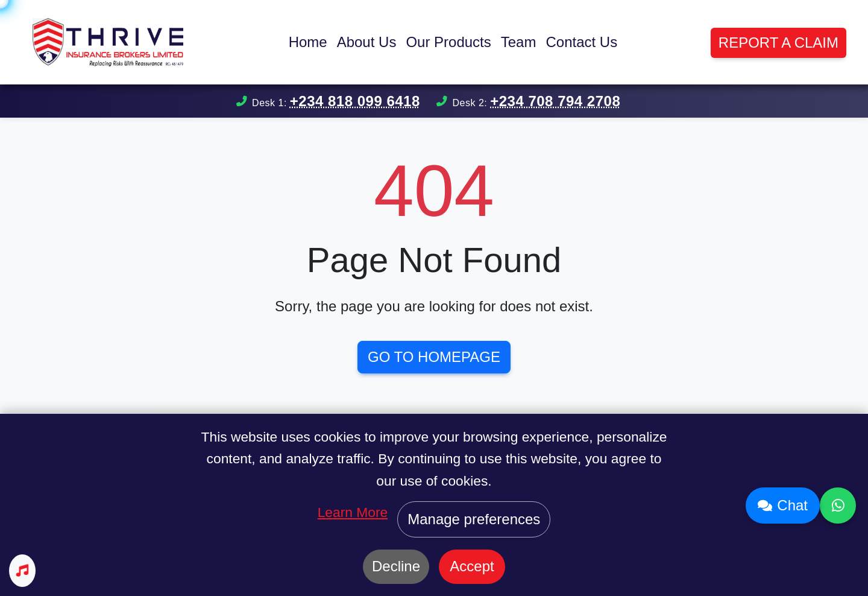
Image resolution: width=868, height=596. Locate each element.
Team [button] (519, 42)
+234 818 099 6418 (355, 101)
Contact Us (581, 42)
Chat (783, 505)
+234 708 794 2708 (555, 101)
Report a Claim (778, 43)
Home (308, 42)
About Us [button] (367, 42)
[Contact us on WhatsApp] (838, 506)
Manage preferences (474, 519)
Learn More (353, 512)
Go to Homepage (434, 357)
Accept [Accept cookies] (472, 566)
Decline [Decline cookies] (396, 566)
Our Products (448, 42)
